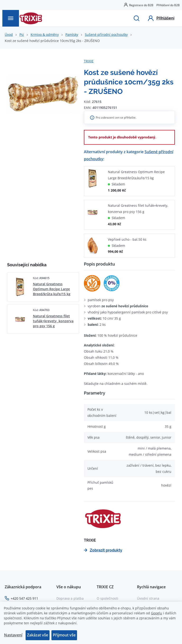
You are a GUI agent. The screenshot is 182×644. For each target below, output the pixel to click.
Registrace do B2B (141, 5)
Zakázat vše (38, 635)
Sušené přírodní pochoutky (106, 34)
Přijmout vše (64, 635)
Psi (22, 34)
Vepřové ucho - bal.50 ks (127, 239)
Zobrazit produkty (103, 550)
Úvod (9, 34)
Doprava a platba (70, 598)
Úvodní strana (148, 598)
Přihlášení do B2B (168, 5)
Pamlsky (72, 34)
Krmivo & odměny (45, 34)
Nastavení (13, 635)
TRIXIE (89, 61)
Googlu (157, 613)
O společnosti (107, 598)
